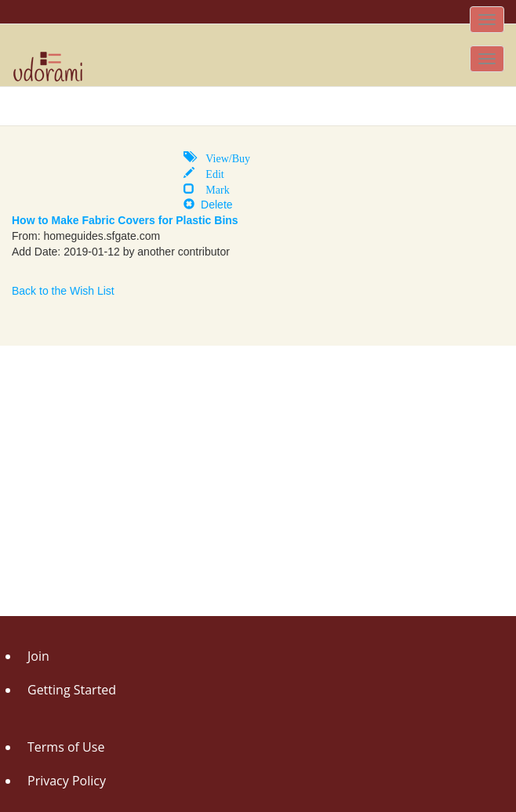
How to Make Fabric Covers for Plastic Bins (125, 220)
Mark (212, 188)
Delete (208, 205)
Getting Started (72, 690)
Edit (209, 172)
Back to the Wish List (63, 291)
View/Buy (222, 157)
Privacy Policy (67, 781)
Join (38, 656)
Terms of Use (66, 747)
